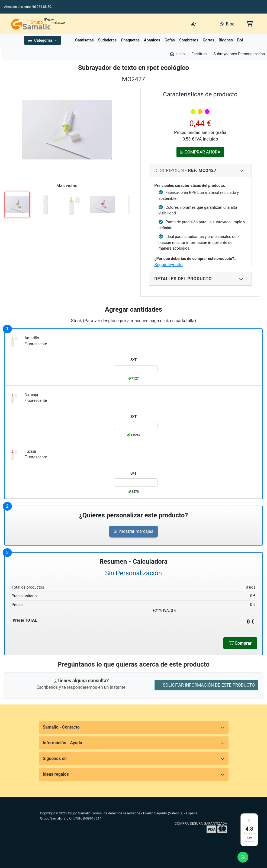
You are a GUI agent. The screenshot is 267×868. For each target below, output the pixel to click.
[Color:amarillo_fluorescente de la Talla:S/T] (136, 369)
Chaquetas (130, 40)
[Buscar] (155, 24)
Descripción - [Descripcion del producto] (199, 171)
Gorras (209, 40)
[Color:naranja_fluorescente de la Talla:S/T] (136, 426)
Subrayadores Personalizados (239, 54)
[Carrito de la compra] (249, 24)
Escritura (199, 54)
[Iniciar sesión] (194, 24)
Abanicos (152, 40)
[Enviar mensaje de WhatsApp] (243, 857)
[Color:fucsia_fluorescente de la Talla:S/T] (136, 482)
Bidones (226, 40)
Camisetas (84, 40)
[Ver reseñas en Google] (249, 830)
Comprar (240, 643)
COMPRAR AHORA (200, 152)
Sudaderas (107, 40)
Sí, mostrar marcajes (133, 531)
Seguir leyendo (169, 265)
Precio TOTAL (25, 620)
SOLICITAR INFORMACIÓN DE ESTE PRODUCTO (206, 685)
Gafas (170, 40)
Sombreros (189, 40)
